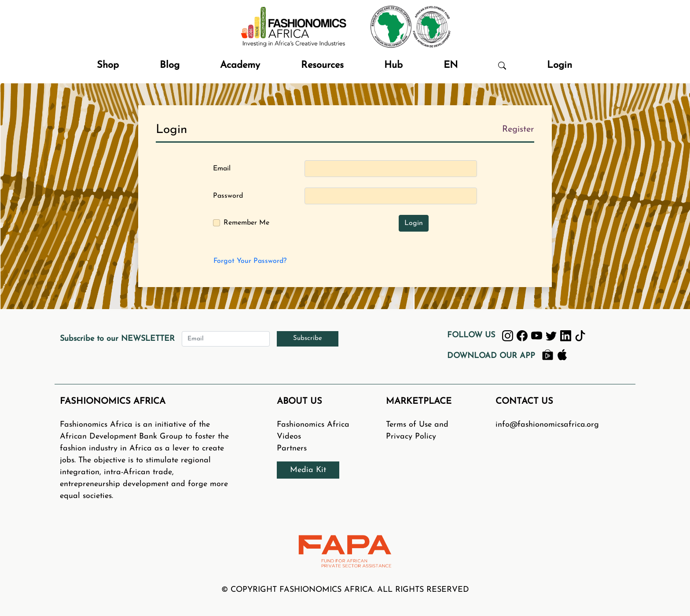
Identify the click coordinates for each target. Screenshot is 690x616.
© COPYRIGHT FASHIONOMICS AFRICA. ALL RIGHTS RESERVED (345, 590)
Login (560, 65)
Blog (170, 65)
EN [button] (451, 65)
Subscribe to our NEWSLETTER (117, 339)
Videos (289, 437)
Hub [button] (393, 65)
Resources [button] (322, 65)
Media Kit (308, 470)
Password (228, 196)
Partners (292, 448)
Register (518, 129)
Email (222, 169)
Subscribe (308, 338)
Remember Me (246, 223)
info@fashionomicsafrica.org (547, 425)
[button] (502, 65)
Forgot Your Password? (250, 261)
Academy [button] (240, 65)
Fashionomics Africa (313, 425)
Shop (108, 65)
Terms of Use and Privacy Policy (417, 431)
